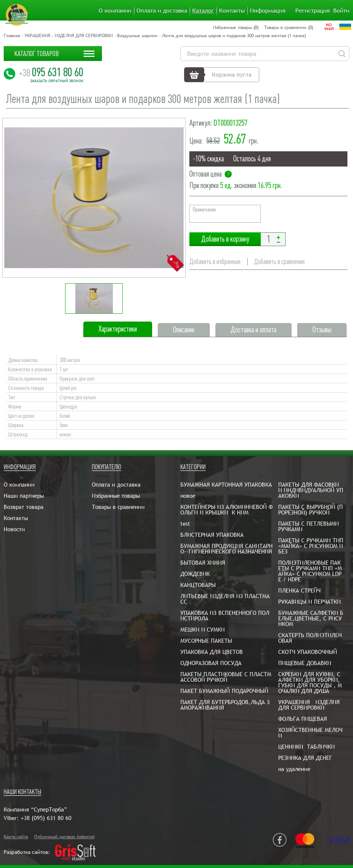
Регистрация (312, 11)
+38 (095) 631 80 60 (46, 818)
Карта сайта (16, 837)
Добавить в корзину (225, 239)
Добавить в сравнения (279, 262)
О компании (115, 11)
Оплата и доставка (162, 11)
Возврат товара (24, 507)
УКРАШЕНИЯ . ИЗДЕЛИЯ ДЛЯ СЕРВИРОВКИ (69, 36)
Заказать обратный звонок (57, 81)
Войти (341, 11)
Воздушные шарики (137, 36)
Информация (268, 11)
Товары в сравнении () (289, 28)
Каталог (203, 11)
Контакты (232, 11)
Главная (12, 36)
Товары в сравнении (118, 507)
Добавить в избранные (215, 262)
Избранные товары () (236, 28)
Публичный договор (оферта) (64, 837)
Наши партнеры (24, 496)
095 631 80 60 (51, 72)
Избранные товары (116, 496)
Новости (14, 529)
